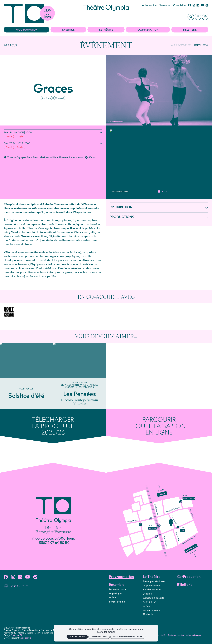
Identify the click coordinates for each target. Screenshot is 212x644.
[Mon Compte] (198, 17)
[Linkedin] (198, 5)
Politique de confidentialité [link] (128, 637)
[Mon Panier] (205, 17)
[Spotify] (207, 5)
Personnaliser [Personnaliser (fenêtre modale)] (99, 637)
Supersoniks (25, 638)
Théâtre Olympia (17, 158)
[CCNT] (9, 312)
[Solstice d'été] (26, 376)
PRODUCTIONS (159, 217)
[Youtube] (202, 5)
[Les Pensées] (80, 376)
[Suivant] (201, 45)
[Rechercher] (191, 17)
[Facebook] (190, 5)
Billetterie (190, 30)
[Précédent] (38, 45)
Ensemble (68, 30)
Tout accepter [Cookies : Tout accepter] (77, 637)
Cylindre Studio (19, 635)
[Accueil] (43, 13)
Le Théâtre (106, 30)
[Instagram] (194, 5)
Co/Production (148, 30)
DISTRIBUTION (159, 208)
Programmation (26, 30)
